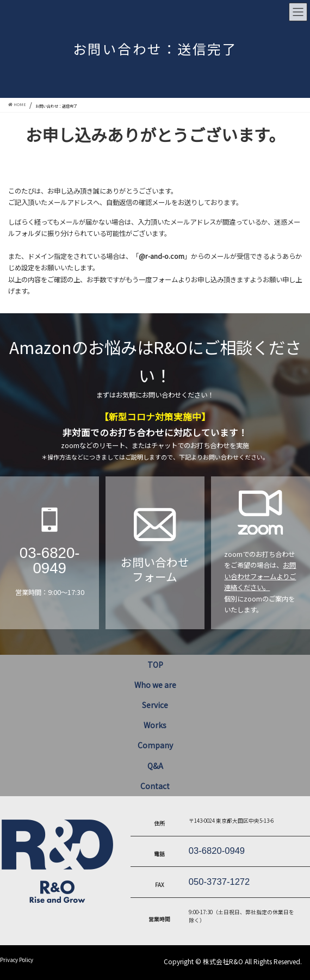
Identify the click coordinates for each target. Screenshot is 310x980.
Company (155, 745)
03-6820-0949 (50, 560)
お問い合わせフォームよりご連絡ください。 (260, 576)
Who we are (155, 685)
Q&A (155, 766)
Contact (155, 786)
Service (155, 705)
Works (155, 725)
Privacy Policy (17, 960)
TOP (155, 665)
